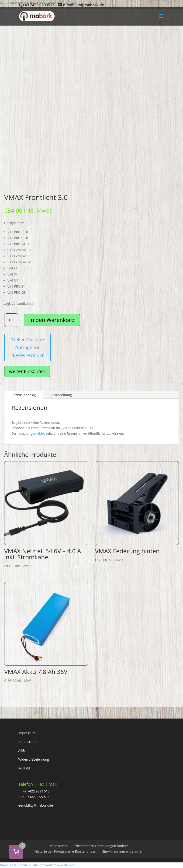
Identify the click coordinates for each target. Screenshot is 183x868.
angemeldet (36, 433)
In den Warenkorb (52, 320)
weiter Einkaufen (27, 371)
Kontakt (24, 768)
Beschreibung (61, 395)
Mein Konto (59, 846)
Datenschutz (28, 742)
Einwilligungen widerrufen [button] (123, 851)
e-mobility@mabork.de (36, 805)
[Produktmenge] (11, 320)
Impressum (27, 733)
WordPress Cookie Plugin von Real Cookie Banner (37, 865)
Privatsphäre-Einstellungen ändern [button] (101, 846)
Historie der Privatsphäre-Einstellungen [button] (66, 851)
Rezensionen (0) (24, 395)
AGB (22, 750)
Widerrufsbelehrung (34, 759)
